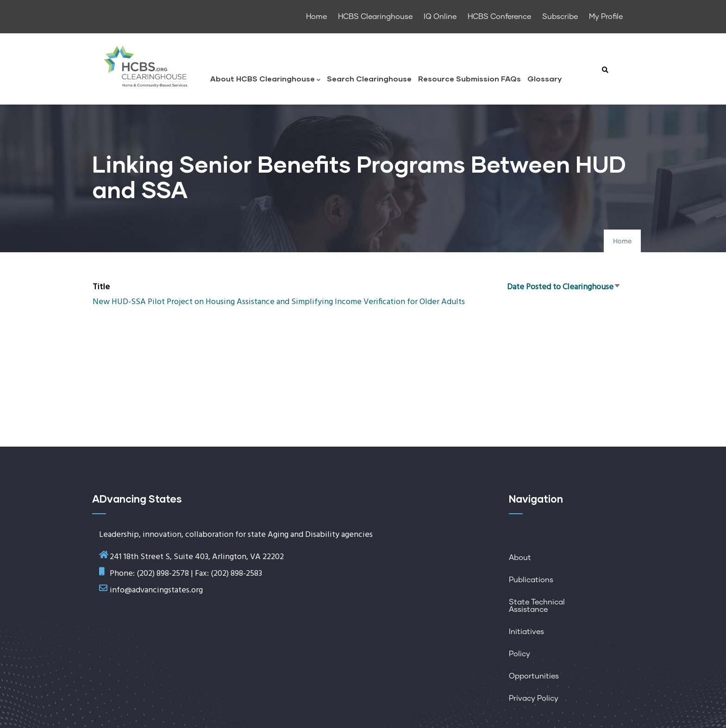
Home (622, 242)
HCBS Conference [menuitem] (499, 17)
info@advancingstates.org (156, 590)
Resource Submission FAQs (469, 78)
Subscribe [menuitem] (560, 17)
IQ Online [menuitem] (440, 17)
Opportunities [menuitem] (534, 676)
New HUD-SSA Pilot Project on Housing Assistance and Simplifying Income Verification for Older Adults (279, 302)
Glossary (544, 78)
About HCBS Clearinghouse (265, 79)
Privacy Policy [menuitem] (534, 698)
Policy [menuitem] (519, 654)
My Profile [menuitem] (606, 17)
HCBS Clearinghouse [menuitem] (375, 17)
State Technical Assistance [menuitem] (537, 606)
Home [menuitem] (316, 17)
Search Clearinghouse (369, 78)
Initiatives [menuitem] (526, 632)
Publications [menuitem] (531, 580)
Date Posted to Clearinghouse (564, 287)
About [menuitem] (520, 558)
